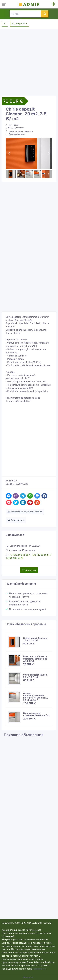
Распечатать (16, 520)
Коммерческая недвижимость (19, 131)
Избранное (19, 24)
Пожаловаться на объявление (25, 512)
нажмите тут (39, 969)
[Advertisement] (29, 60)
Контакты (28, 977)
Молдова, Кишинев (15, 128)
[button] (9, 153)
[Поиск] (25, 14)
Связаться (29, 570)
